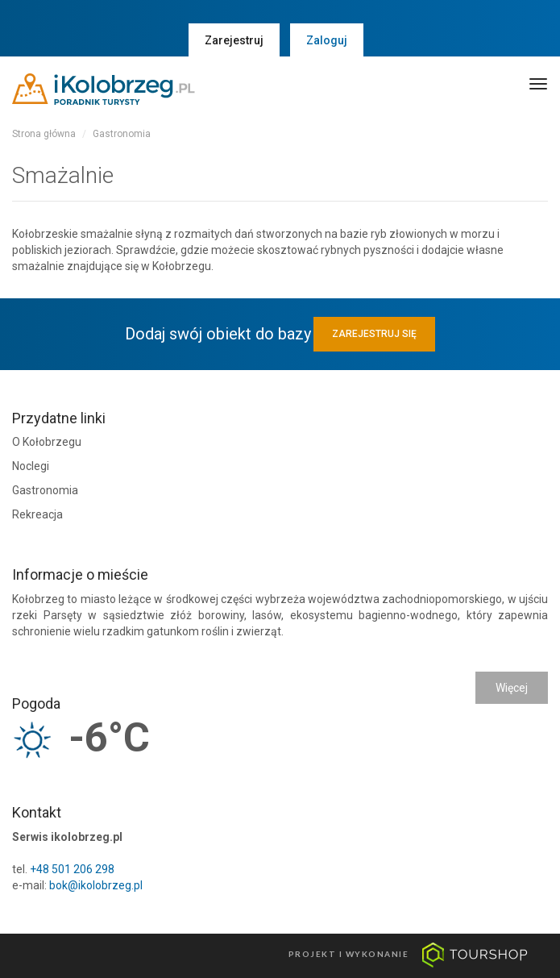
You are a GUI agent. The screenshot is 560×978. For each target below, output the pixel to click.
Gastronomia (122, 134)
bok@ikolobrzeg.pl (96, 885)
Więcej (512, 688)
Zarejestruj (234, 40)
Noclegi (31, 466)
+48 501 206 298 (72, 869)
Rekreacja (37, 514)
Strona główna (44, 134)
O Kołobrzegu (47, 442)
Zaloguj (327, 40)
